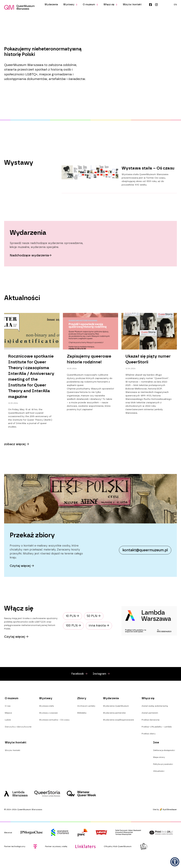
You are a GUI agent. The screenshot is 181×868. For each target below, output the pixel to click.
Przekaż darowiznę (150, 720)
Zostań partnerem (150, 713)
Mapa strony (159, 757)
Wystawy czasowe (48, 713)
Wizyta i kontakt (132, 5)
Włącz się (110, 5)
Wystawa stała (46, 706)
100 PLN (73, 626)
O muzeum (90, 5)
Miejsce (8, 713)
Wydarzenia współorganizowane (118, 720)
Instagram (156, 5)
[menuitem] (175, 5)
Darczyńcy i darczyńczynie (18, 727)
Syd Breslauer (170, 809)
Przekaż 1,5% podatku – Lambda (157, 727)
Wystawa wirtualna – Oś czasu (54, 720)
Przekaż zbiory (149, 734)
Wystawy (70, 5)
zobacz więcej (17, 444)
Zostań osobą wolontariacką (155, 706)
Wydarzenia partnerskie (114, 713)
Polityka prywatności (163, 764)
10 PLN (72, 616)
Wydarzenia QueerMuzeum (116, 706)
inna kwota (99, 626)
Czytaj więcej (16, 637)
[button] (175, 862)
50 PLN (94, 616)
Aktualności (159, 771)
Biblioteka (82, 713)
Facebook (150, 5)
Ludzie (8, 720)
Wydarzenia (51, 5)
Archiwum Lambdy (86, 706)
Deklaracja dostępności (164, 750)
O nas (8, 706)
